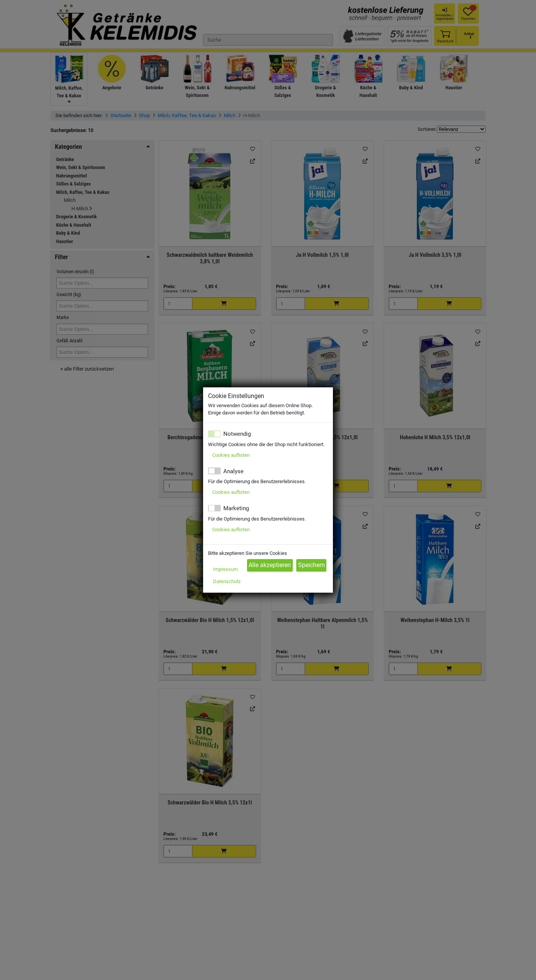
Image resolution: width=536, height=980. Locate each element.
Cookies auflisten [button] (231, 455)
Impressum (225, 569)
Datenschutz (227, 581)
